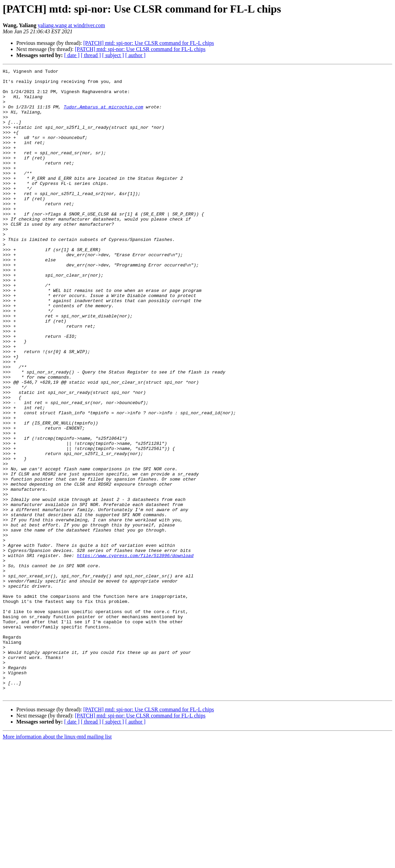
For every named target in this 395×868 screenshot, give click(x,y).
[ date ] (72, 55)
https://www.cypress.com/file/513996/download (135, 653)
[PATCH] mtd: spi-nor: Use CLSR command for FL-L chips (149, 43)
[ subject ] (113, 55)
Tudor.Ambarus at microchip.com (103, 115)
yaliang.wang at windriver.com (71, 25)
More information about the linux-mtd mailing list (57, 862)
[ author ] (136, 55)
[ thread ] (91, 55)
